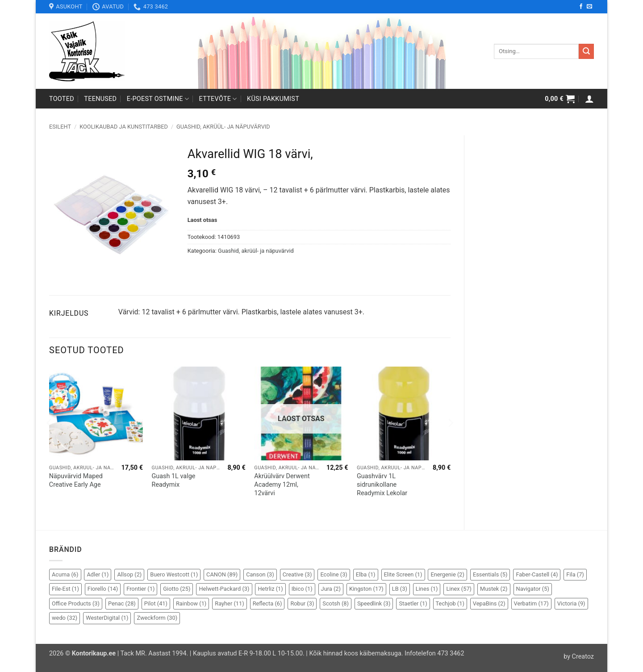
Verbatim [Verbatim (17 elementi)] (531, 603)
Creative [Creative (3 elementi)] (297, 574)
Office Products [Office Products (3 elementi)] (76, 603)
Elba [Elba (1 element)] (366, 574)
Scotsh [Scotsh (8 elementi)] (336, 603)
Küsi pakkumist (273, 99)
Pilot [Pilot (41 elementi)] (156, 603)
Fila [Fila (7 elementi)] (575, 574)
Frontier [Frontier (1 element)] (140, 589)
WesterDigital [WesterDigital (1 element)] (107, 618)
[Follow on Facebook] (581, 7)
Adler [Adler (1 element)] (98, 574)
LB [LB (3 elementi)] (400, 589)
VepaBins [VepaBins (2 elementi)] (489, 603)
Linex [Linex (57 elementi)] (459, 589)
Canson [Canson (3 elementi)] (260, 574)
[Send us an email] (589, 7)
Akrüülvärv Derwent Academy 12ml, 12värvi (282, 484)
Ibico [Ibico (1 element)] (302, 589)
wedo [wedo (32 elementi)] (65, 618)
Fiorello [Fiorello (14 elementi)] (103, 589)
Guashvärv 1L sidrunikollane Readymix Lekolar (382, 484)
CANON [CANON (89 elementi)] (222, 574)
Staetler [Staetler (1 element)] (413, 603)
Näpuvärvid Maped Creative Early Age (76, 480)
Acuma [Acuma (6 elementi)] (65, 574)
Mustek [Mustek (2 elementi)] (494, 589)
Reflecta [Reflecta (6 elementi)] (267, 603)
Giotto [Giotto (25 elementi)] (177, 589)
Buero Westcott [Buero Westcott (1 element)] (174, 574)
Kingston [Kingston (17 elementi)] (366, 589)
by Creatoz (579, 657)
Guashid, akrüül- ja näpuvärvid (223, 127)
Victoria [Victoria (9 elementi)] (571, 603)
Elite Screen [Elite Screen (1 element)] (403, 574)
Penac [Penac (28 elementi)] (122, 603)
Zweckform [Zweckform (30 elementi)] (157, 618)
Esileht (60, 127)
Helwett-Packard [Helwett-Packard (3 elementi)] (224, 589)
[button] (560, 99)
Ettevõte (218, 99)
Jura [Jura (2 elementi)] (331, 589)
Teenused (100, 99)
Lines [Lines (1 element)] (427, 589)
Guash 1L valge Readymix (174, 480)
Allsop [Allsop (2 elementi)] (129, 574)
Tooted (62, 99)
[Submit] (586, 51)
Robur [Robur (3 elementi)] (302, 603)
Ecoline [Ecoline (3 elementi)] (334, 574)
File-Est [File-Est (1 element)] (65, 589)
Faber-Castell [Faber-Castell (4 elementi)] (537, 574)
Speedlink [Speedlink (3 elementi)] (374, 603)
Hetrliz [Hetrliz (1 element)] (270, 589)
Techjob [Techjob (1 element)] (450, 603)
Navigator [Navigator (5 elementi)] (533, 589)
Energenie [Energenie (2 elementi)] (447, 574)
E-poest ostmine (158, 99)
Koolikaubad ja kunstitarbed (124, 127)
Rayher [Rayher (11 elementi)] (229, 603)
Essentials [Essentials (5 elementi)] (490, 574)
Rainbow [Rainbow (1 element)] (191, 603)
